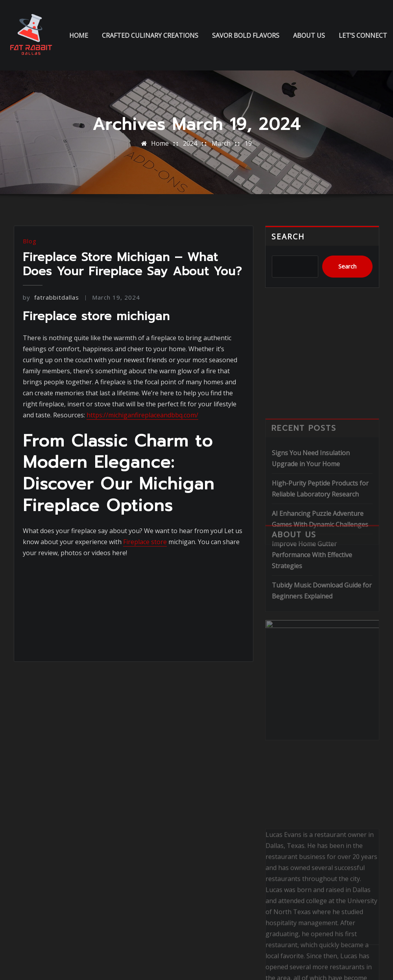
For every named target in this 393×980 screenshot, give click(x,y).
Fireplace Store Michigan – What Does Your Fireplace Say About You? (132, 264)
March (221, 143)
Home (79, 35)
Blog (30, 241)
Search (288, 236)
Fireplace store (145, 542)
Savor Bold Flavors (246, 35)
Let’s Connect (363, 35)
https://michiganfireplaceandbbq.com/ (142, 415)
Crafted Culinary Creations (150, 35)
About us (309, 35)
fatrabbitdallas (51, 297)
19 (248, 143)
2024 (190, 143)
